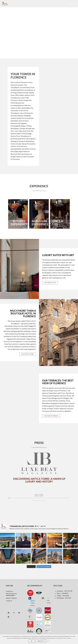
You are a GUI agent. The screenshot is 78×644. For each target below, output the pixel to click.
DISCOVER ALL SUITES (50, 284)
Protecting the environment (11, 595)
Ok (32, 641)
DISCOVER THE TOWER (28, 356)
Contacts (9, 592)
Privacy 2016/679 (11, 599)
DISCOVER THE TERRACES (51, 418)
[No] (47, 641)
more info (41, 641)
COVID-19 (9, 601)
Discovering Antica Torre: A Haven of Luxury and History (39, 481)
